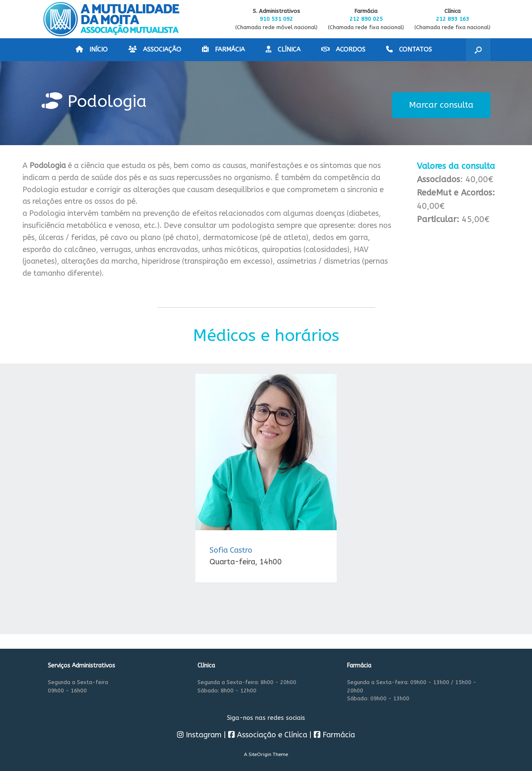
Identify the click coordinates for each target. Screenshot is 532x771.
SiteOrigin (260, 754)
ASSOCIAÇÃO (155, 49)
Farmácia (334, 735)
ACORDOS (343, 49)
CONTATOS (409, 49)
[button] (478, 50)
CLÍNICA (283, 49)
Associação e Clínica (268, 735)
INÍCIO (92, 49)
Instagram (199, 735)
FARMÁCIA (223, 49)
